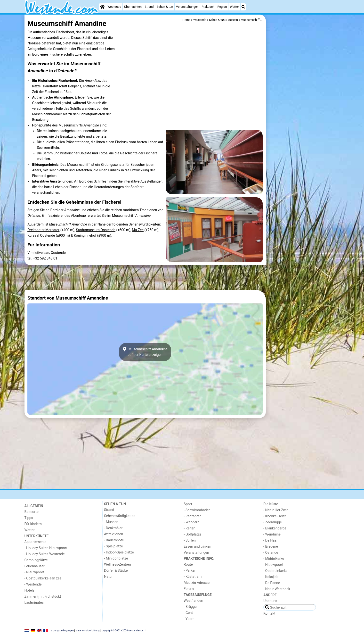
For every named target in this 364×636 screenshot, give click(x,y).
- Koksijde (271, 577)
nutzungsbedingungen (62, 631)
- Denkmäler (113, 528)
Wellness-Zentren (117, 565)
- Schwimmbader (197, 510)
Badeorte (32, 512)
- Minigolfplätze (116, 558)
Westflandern (194, 601)
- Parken (190, 571)
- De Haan (271, 540)
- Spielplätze (113, 546)
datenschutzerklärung (88, 631)
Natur (108, 577)
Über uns (270, 601)
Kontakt (269, 614)
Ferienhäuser (35, 566)
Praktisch (208, 7)
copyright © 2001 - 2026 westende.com (123, 631)
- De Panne (272, 583)
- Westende (33, 584)
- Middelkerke (274, 559)
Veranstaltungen (187, 7)
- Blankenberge (275, 528)
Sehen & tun (165, 7)
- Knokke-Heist (275, 516)
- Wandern (192, 522)
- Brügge (190, 607)
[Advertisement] (303, 126)
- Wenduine (272, 534)
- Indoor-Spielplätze (119, 552)
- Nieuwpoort (34, 572)
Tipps (29, 518)
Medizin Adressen (198, 583)
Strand (149, 7)
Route (188, 565)
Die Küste (271, 504)
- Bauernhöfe (114, 540)
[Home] (102, 7)
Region (222, 7)
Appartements (36, 542)
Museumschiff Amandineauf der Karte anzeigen (145, 352)
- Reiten (190, 528)
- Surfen (190, 540)
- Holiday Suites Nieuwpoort (46, 548)
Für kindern (33, 524)
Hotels (30, 590)
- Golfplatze (193, 534)
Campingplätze (36, 560)
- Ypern (189, 619)
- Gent (188, 613)
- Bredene (271, 547)
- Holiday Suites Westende (45, 554)
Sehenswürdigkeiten (120, 516)
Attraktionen (113, 534)
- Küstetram (193, 577)
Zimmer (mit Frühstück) (43, 597)
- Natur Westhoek (277, 589)
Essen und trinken (198, 547)
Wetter (234, 7)
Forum (189, 589)
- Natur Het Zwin (276, 510)
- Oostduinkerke (275, 571)
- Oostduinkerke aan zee (43, 578)
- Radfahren (193, 516)
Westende (114, 7)
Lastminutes (34, 603)
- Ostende (271, 553)
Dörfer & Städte (116, 571)
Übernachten (133, 7)
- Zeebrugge (273, 522)
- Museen (111, 522)
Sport (188, 504)
